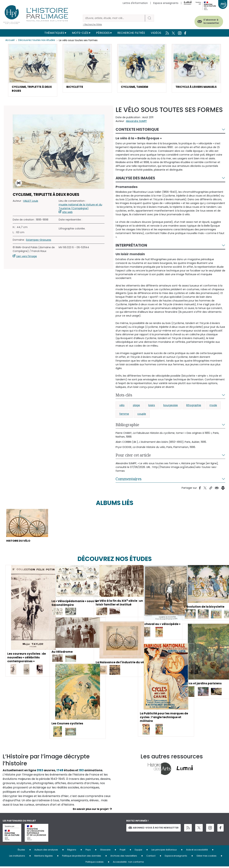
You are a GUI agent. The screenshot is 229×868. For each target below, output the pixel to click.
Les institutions (17, 857)
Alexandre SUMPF (136, 122)
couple (142, 415)
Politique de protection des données (82, 857)
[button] (33, 71)
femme (124, 415)
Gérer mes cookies (206, 857)
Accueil (10, 40)
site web (67, 213)
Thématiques (54, 33)
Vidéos (156, 33)
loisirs (152, 406)
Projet (123, 851)
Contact (151, 857)
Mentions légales (44, 857)
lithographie (194, 406)
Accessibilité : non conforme (128, 863)
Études (21, 851)
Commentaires (129, 480)
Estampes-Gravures (39, 241)
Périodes (103, 33)
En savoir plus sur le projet (91, 810)
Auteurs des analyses (46, 851)
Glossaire (105, 851)
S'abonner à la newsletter (209, 21)
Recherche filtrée (131, 33)
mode (213, 406)
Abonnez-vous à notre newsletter (154, 829)
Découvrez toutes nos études (37, 40)
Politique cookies (95, 863)
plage (136, 406)
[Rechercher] (114, 18)
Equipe (138, 851)
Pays (88, 851)
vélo (122, 406)
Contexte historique (137, 130)
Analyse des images (135, 179)
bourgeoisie (171, 406)
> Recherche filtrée (92, 24)
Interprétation (131, 246)
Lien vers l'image (27, 257)
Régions (72, 851)
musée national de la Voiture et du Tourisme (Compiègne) (80, 207)
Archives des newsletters (124, 857)
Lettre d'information (135, 3)
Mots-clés (80, 33)
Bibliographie (127, 425)
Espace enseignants (166, 3)
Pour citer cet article (133, 456)
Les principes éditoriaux (164, 851)
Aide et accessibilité (197, 851)
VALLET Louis (31, 202)
